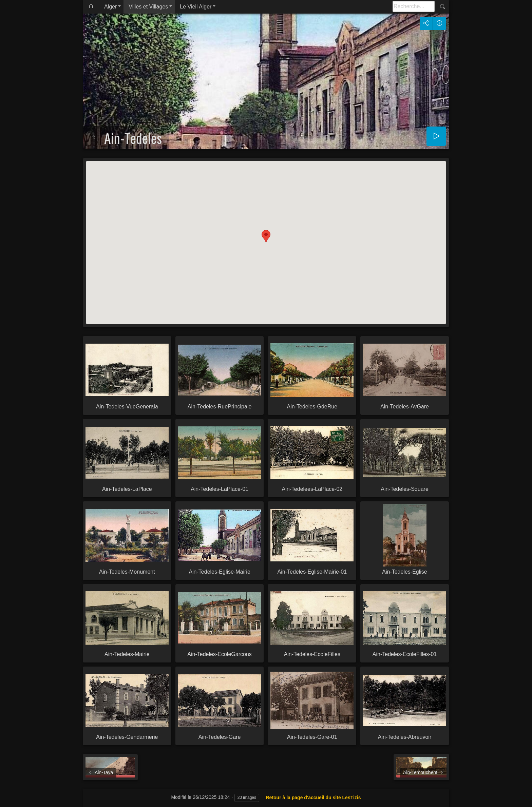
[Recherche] (414, 6)
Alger (110, 7)
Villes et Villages (148, 7)
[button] (266, 236)
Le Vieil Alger (196, 7)
